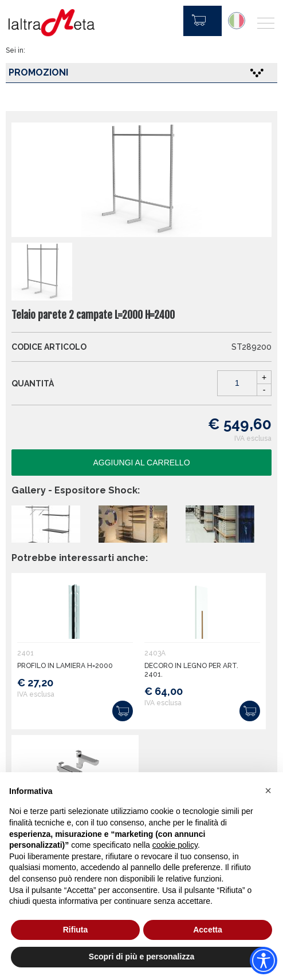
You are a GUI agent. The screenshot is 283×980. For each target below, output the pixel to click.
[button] (268, 791)
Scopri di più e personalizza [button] (141, 957)
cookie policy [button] (175, 845)
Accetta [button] (208, 930)
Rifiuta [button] (76, 930)
